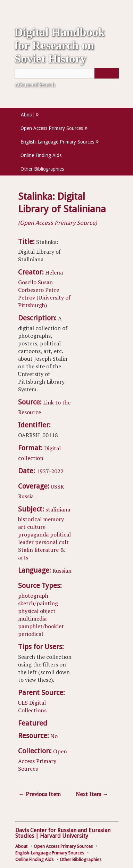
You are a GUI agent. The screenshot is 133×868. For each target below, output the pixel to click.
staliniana (58, 509)
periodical (31, 634)
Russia (26, 496)
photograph (33, 596)
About (27, 115)
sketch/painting (38, 603)
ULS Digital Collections (32, 706)
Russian (62, 571)
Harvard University (64, 836)
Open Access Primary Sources (52, 128)
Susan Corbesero (35, 286)
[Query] (67, 73)
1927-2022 (50, 471)
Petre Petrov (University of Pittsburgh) (44, 297)
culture (36, 527)
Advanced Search (35, 84)
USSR (57, 486)
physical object (37, 611)
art (22, 527)
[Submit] (107, 73)
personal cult (52, 542)
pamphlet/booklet (41, 626)
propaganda (33, 534)
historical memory (41, 519)
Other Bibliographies (42, 169)
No (54, 736)
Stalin (26, 550)
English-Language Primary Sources (57, 142)
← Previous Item (40, 794)
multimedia (32, 619)
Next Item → (92, 794)
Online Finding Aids (41, 155)
